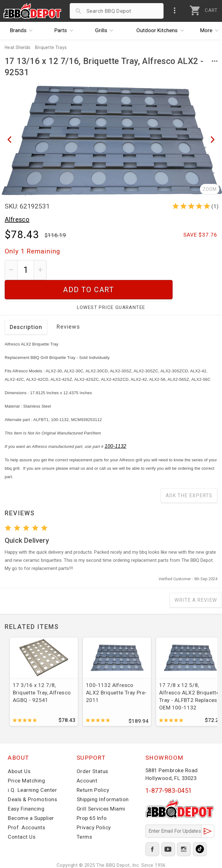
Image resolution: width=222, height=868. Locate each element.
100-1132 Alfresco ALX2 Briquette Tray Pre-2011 (116, 673)
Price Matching (26, 761)
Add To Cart (134, 270)
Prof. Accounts (27, 808)
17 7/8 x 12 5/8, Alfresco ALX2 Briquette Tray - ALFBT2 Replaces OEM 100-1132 (189, 677)
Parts (65, 31)
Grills (106, 31)
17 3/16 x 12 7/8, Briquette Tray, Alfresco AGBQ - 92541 (42, 673)
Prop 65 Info (92, 799)
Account (87, 761)
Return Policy (93, 771)
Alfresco (17, 219)
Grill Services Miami (101, 789)
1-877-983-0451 (169, 771)
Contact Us (22, 817)
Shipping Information (103, 780)
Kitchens (162, 31)
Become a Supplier (31, 799)
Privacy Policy (94, 808)
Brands (23, 31)
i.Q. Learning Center (32, 771)
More (211, 31)
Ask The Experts (189, 476)
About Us (19, 752)
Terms (85, 817)
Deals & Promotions (33, 780)
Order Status (93, 752)
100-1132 (116, 427)
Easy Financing (26, 789)
